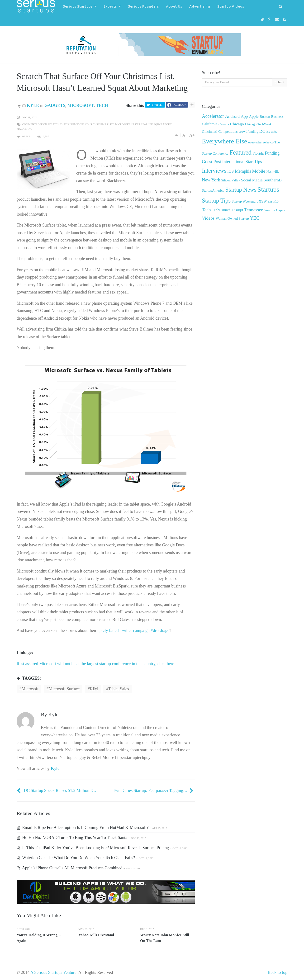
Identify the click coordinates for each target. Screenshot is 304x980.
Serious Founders (143, 6)
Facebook (180, 105)
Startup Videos (231, 6)
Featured (240, 152)
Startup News (241, 190)
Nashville (273, 171)
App (244, 116)
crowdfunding (248, 132)
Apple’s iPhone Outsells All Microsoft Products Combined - (79, 868)
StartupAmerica (213, 190)
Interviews (214, 171)
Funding (272, 153)
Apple (254, 116)
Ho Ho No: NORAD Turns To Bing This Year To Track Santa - (81, 838)
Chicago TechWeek (258, 124)
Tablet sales (118, 689)
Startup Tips (216, 201)
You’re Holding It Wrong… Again (39, 938)
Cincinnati (210, 131)
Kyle (31, 105)
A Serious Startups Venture (53, 972)
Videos (208, 218)
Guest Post (211, 162)
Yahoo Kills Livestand (96, 935)
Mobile (259, 171)
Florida (258, 153)
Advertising (200, 6)
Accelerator (213, 116)
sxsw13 (273, 201)
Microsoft (81, 105)
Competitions (228, 132)
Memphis (243, 171)
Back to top (278, 972)
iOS (231, 171)
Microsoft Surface (64, 689)
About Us (174, 6)
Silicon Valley (230, 180)
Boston (265, 116)
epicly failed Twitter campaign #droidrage (133, 630)
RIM (94, 689)
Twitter (158, 105)
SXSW (262, 201)
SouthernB (273, 180)
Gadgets (55, 105)
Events (272, 131)
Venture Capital (275, 210)
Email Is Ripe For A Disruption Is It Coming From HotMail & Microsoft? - (92, 828)
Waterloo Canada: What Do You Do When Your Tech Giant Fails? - (85, 858)
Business (277, 117)
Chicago (237, 124)
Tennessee (254, 210)
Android (232, 116)
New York (211, 180)
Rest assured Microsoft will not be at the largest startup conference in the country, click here (95, 664)
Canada (224, 124)
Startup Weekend (244, 201)
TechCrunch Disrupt (227, 210)
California (210, 124)
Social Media (252, 180)
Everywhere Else (224, 141)
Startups (268, 189)
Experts (110, 6)
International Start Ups (242, 162)
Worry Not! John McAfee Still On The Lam (165, 938)
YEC (255, 218)
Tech (102, 105)
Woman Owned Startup (232, 218)
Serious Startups (78, 6)
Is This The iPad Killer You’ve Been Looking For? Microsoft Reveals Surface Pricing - (102, 848)
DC (262, 131)
